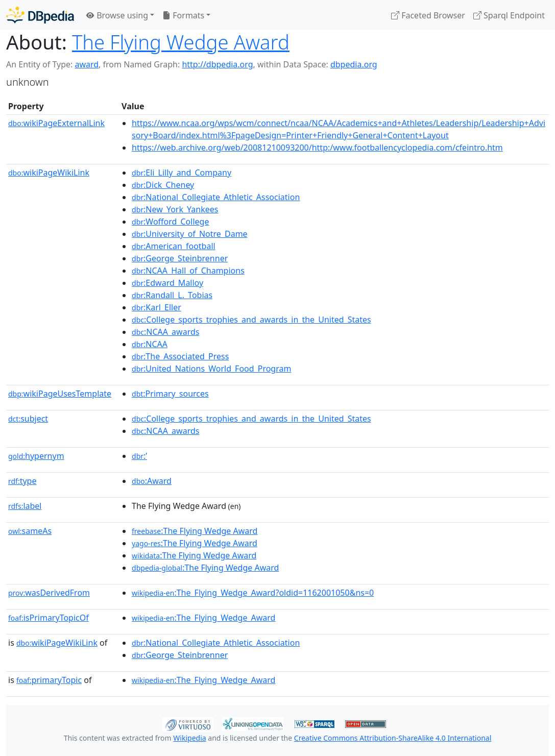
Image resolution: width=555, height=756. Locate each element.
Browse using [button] (117, 15)
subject (28, 419)
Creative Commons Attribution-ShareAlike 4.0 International (393, 738)
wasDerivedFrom (49, 593)
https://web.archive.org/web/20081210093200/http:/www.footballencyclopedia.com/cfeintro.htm (317, 148)
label (25, 506)
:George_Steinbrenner (180, 258)
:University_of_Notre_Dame (190, 234)
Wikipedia (189, 738)
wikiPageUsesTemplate (60, 394)
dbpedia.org (354, 64)
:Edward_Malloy (167, 283)
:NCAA (150, 344)
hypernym (36, 456)
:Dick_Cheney (163, 185)
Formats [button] (183, 15)
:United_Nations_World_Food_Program (211, 369)
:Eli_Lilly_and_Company (182, 173)
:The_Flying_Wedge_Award (203, 618)
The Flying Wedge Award (181, 42)
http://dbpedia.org (217, 64)
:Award (152, 481)
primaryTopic (49, 680)
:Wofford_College (170, 222)
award (87, 64)
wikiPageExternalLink (56, 123)
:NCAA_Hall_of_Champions (188, 271)
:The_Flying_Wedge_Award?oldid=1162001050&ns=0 (253, 593)
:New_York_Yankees (175, 209)
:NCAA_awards (165, 332)
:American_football (174, 246)
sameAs (30, 531)
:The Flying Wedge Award (195, 531)
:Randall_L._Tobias (172, 295)
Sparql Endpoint (509, 15)
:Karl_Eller (156, 307)
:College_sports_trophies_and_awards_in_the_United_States (251, 320)
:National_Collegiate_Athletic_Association (216, 197)
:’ (139, 456)
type (22, 481)
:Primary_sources (170, 394)
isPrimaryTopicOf (49, 618)
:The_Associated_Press (180, 356)
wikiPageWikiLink (49, 173)
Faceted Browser (428, 15)
